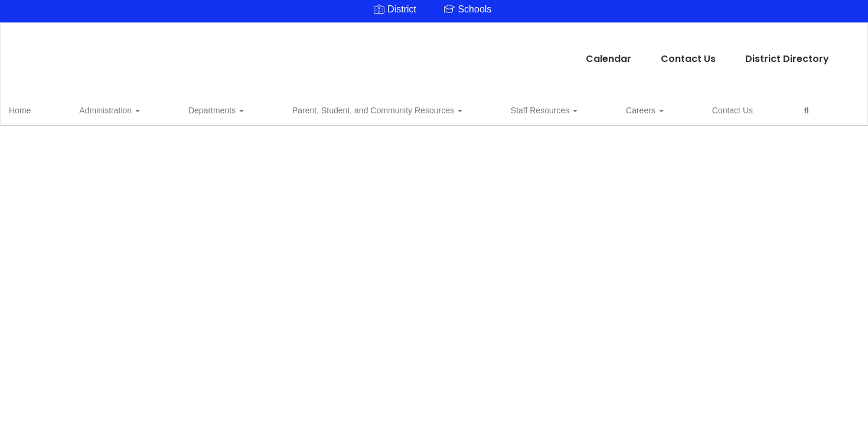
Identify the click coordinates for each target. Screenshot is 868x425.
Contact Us (424, 53)
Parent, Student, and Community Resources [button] (304, 109)
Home (38, 109)
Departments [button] (173, 109)
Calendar (345, 53)
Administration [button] (97, 109)
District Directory (523, 53)
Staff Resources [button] (440, 109)
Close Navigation (664, 113)
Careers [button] (510, 109)
